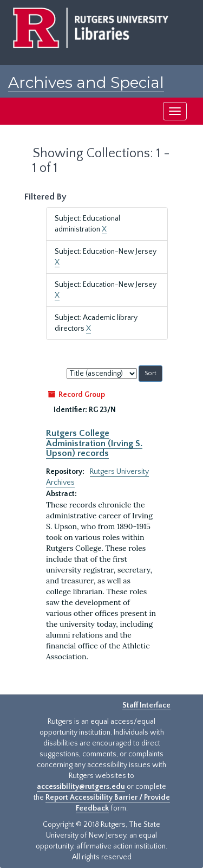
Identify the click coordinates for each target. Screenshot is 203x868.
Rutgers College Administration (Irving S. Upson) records (94, 443)
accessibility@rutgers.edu (81, 787)
